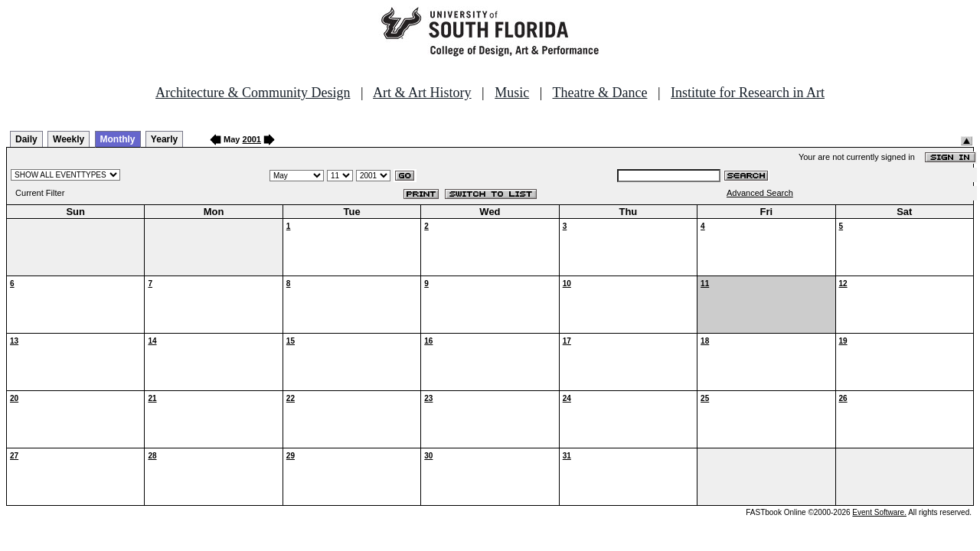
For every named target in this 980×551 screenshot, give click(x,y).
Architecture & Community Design (253, 93)
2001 (252, 139)
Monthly (118, 139)
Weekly (69, 139)
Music (512, 93)
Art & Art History (422, 93)
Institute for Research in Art (748, 93)
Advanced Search (760, 193)
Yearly (164, 139)
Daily (26, 139)
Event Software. (879, 512)
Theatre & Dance (599, 93)
